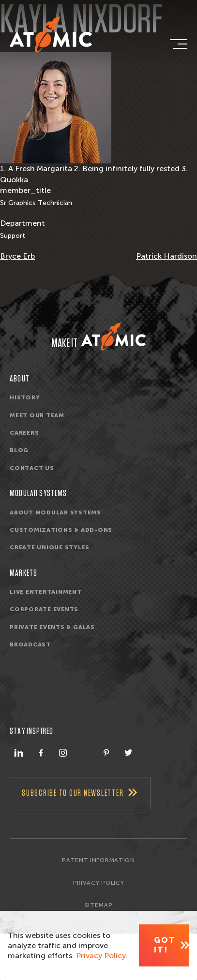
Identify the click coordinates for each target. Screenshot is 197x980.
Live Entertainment (46, 592)
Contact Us (32, 468)
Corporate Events (44, 610)
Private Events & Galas (52, 627)
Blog (19, 451)
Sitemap (99, 905)
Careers (24, 433)
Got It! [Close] (165, 945)
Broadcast (30, 645)
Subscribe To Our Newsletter (73, 793)
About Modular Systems (55, 512)
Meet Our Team (37, 415)
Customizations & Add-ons (61, 530)
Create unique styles (50, 548)
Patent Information (98, 860)
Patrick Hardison (167, 256)
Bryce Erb (17, 256)
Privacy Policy (98, 883)
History (25, 398)
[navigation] (178, 44)
